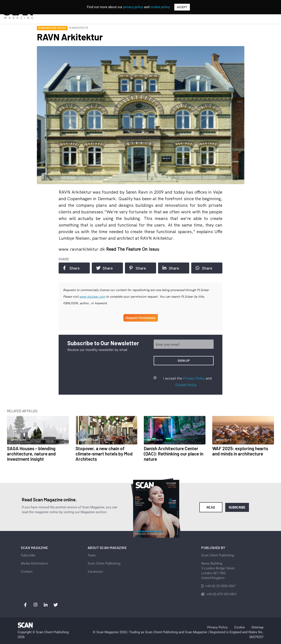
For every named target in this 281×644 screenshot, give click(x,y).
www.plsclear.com (92, 297)
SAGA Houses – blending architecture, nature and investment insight (31, 454)
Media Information (34, 563)
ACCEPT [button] (182, 7)
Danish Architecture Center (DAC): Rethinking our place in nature (174, 454)
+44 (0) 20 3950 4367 (220, 586)
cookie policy (160, 7)
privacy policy (133, 7)
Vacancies (95, 572)
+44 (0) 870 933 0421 (221, 594)
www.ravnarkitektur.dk (82, 249)
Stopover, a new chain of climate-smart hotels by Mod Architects (104, 454)
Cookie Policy (186, 385)
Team (92, 555)
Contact (27, 572)
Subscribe (237, 507)
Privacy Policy (194, 378)
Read (211, 507)
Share (71, 268)
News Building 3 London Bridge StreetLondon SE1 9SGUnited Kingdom (218, 571)
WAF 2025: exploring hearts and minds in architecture (240, 451)
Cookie (240, 627)
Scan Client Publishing (104, 563)
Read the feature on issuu (133, 249)
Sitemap (257, 627)
